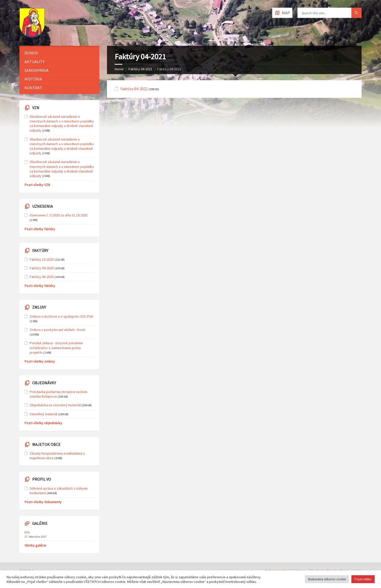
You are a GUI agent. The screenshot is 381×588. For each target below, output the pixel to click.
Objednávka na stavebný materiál (55, 405)
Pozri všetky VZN (37, 185)
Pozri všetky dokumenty (43, 502)
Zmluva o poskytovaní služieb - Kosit (57, 330)
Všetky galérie (35, 545)
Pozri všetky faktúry (40, 229)
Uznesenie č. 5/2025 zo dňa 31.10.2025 (59, 215)
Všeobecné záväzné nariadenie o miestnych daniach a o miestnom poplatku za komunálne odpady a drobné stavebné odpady (62, 124)
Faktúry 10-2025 (42, 259)
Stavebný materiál (44, 414)
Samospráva (37, 70)
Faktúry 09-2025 (42, 268)
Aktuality (34, 62)
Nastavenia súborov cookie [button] (327, 579)
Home (119, 69)
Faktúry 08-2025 (42, 277)
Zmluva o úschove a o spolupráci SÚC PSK (61, 316)
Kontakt (33, 88)
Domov (31, 53)
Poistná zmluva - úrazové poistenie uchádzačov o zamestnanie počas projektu (56, 348)
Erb (27, 532)
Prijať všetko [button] (363, 579)
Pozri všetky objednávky (43, 423)
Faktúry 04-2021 (140, 69)
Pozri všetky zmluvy (40, 361)
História (33, 79)
